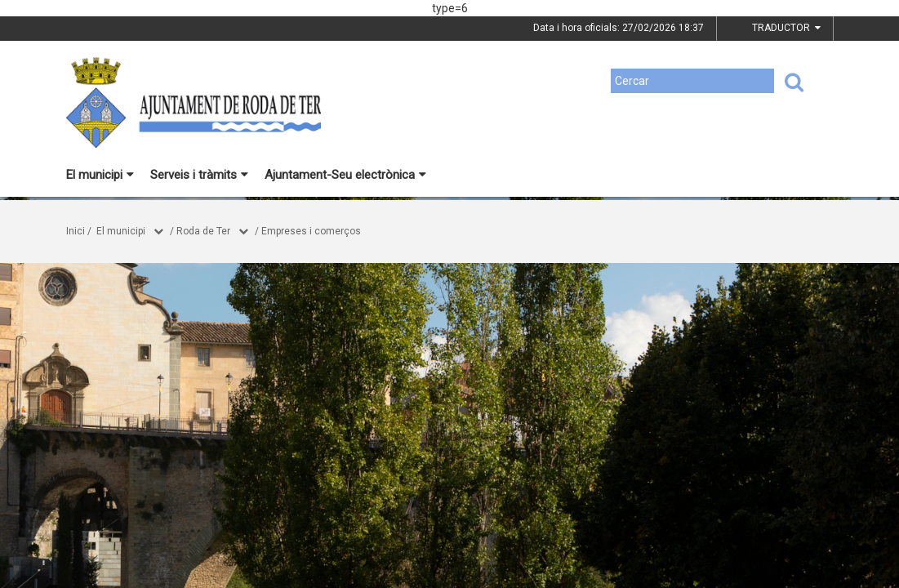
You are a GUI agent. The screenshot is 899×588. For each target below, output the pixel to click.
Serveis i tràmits (199, 175)
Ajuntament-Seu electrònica (345, 175)
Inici (76, 231)
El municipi (100, 175)
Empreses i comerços (311, 231)
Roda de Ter (203, 231)
